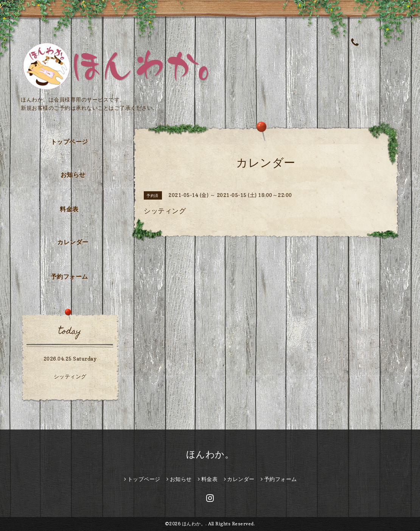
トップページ (69, 142)
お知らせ (73, 175)
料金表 (69, 209)
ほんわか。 (210, 454)
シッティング (70, 376)
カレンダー (73, 242)
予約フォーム (69, 276)
